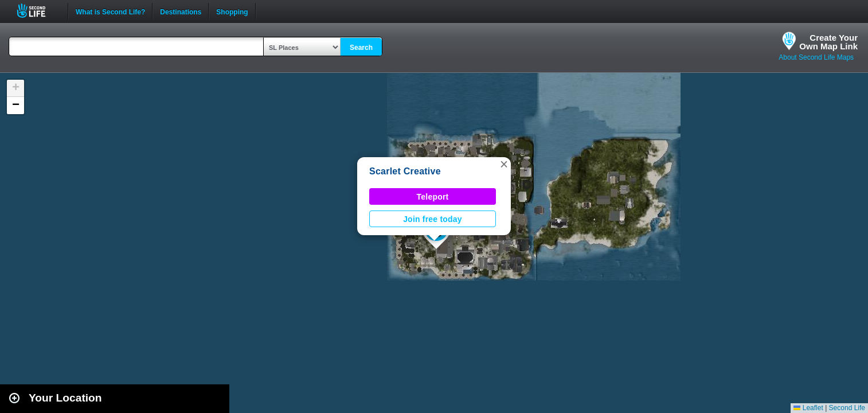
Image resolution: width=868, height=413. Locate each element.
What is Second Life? (110, 11)
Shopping (232, 11)
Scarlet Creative (405, 171)
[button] (504, 164)
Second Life (38, 11)
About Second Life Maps (816, 57)
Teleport (433, 197)
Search (361, 48)
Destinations (181, 11)
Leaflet (808, 408)
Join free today (433, 219)
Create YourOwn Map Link (828, 42)
